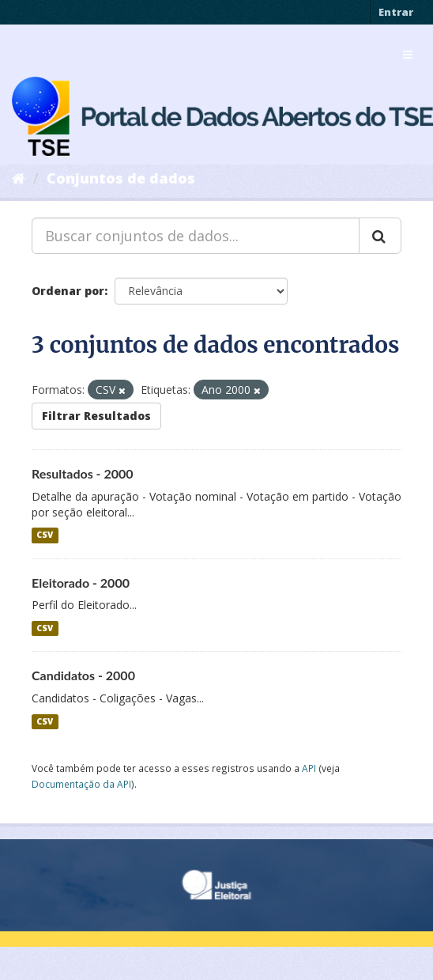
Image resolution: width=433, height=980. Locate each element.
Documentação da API (81, 784)
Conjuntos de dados (121, 178)
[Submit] (380, 236)
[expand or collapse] (408, 55)
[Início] (19, 178)
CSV (45, 535)
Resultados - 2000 (83, 473)
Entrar (396, 12)
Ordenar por (68, 291)
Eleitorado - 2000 (81, 583)
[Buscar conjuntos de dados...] (196, 236)
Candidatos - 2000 (83, 675)
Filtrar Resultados (96, 416)
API (309, 768)
